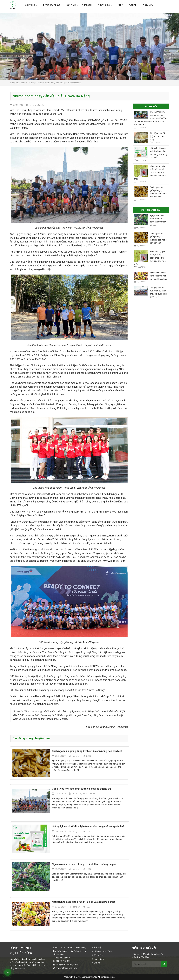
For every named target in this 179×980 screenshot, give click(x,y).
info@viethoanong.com (67, 965)
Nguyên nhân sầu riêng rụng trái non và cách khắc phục (83, 902)
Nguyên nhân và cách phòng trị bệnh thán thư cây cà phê (84, 864)
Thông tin (87, 5)
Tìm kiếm (148, 5)
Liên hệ (119, 5)
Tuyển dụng (105, 5)
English (133, 5)
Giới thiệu (31, 5)
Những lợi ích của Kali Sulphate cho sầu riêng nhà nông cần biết (88, 826)
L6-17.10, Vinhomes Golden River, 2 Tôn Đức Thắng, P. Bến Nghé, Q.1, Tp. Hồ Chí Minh (70, 951)
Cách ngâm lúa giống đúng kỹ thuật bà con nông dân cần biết (87, 751)
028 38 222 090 (63, 958)
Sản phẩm (72, 5)
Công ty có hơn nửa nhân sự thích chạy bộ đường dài (82, 789)
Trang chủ (14, 83)
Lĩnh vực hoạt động (52, 5)
